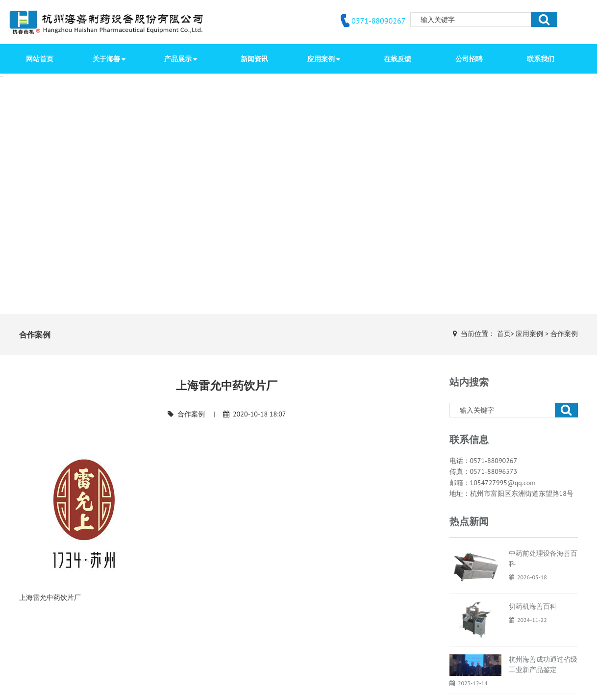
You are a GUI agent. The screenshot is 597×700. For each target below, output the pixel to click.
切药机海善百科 (533, 606)
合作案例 (564, 334)
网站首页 (40, 59)
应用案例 (529, 334)
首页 (504, 334)
